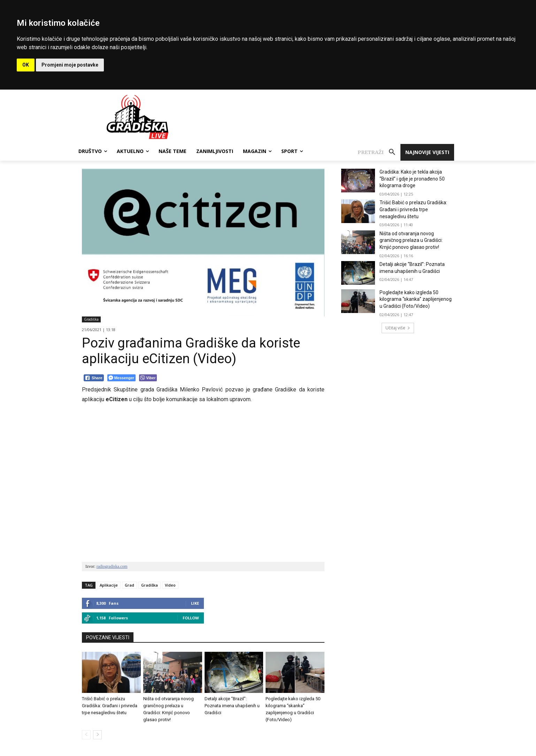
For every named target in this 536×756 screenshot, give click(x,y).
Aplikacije (109, 585)
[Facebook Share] (94, 378)
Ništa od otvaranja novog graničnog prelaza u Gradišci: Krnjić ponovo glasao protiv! (411, 240)
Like (195, 603)
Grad (129, 585)
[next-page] (97, 735)
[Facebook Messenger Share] (121, 378)
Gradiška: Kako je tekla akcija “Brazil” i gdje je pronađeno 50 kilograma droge (412, 179)
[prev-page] (86, 735)
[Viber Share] (148, 378)
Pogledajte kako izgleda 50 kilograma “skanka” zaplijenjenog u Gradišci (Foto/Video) (416, 299)
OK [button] (26, 65)
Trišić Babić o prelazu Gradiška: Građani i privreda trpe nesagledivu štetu (110, 706)
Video (170, 585)
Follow (191, 618)
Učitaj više (398, 328)
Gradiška (91, 319)
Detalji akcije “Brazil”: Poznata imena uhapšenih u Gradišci (232, 706)
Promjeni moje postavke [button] (70, 65)
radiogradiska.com (112, 566)
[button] (379, 152)
